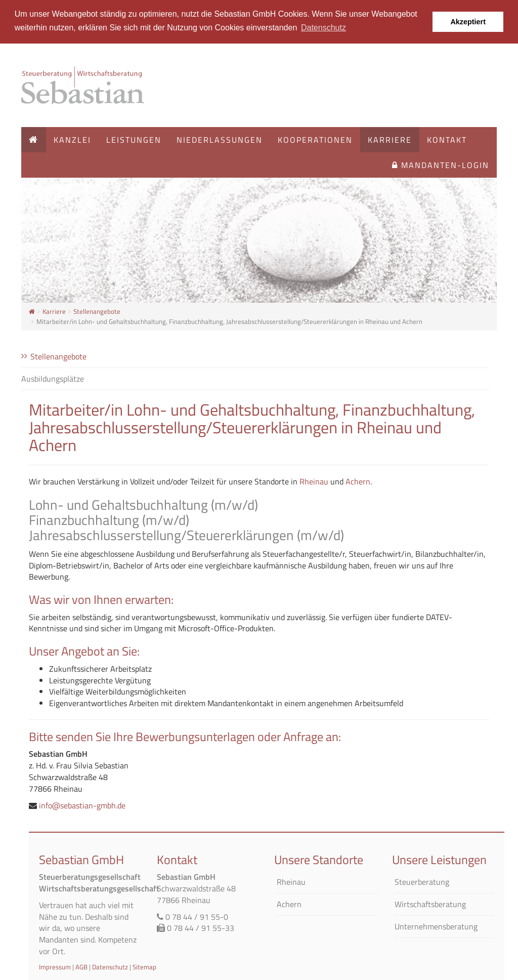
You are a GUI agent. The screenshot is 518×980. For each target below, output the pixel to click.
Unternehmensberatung (436, 926)
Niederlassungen (220, 140)
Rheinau (314, 481)
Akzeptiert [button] (468, 22)
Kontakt (447, 140)
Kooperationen (315, 140)
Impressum (55, 966)
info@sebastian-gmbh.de (82, 805)
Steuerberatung (422, 882)
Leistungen (134, 140)
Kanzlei (72, 140)
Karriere (390, 140)
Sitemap (144, 966)
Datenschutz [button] (323, 28)
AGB (81, 966)
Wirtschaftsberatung (430, 904)
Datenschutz (110, 966)
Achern (358, 481)
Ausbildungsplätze (53, 378)
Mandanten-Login (441, 165)
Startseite (84, 85)
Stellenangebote (97, 311)
